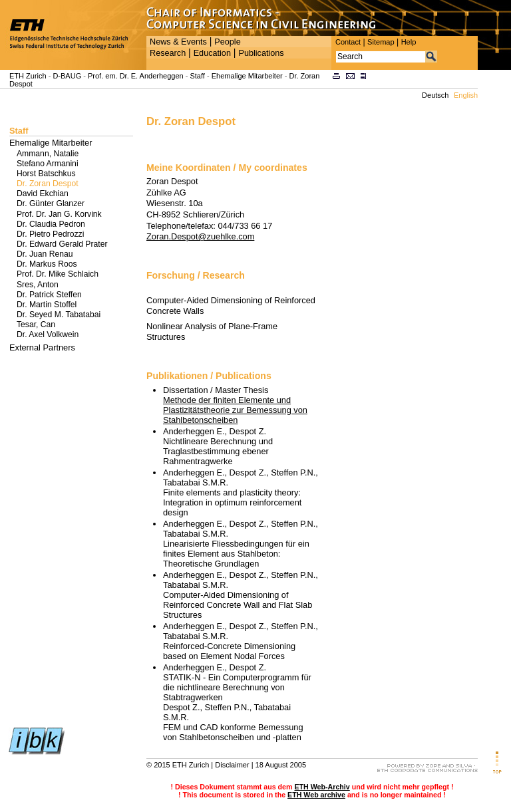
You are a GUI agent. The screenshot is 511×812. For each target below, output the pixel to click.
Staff (197, 76)
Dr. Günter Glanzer (51, 203)
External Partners (42, 347)
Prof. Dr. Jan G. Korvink (59, 214)
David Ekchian (43, 194)
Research (168, 53)
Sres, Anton (38, 285)
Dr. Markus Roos (47, 264)
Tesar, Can (36, 325)
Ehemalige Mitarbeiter (247, 76)
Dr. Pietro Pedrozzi (50, 234)
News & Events (178, 42)
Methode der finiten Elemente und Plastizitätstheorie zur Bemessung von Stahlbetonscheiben (235, 410)
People (227, 42)
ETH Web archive (316, 795)
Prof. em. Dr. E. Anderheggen (136, 76)
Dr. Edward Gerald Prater (62, 244)
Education (212, 53)
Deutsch (435, 95)
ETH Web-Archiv (322, 787)
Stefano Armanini (48, 164)
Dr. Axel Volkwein (48, 335)
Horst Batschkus (46, 174)
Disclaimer (232, 765)
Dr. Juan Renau (45, 254)
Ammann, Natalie (48, 154)
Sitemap (381, 42)
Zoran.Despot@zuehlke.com (200, 236)
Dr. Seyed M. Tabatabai (59, 315)
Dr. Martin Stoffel (47, 305)
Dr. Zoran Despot (48, 184)
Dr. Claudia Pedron (51, 224)
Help (409, 42)
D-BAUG (67, 76)
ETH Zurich (28, 76)
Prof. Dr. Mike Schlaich (58, 274)
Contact (348, 42)
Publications (261, 53)
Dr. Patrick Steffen (49, 295)
